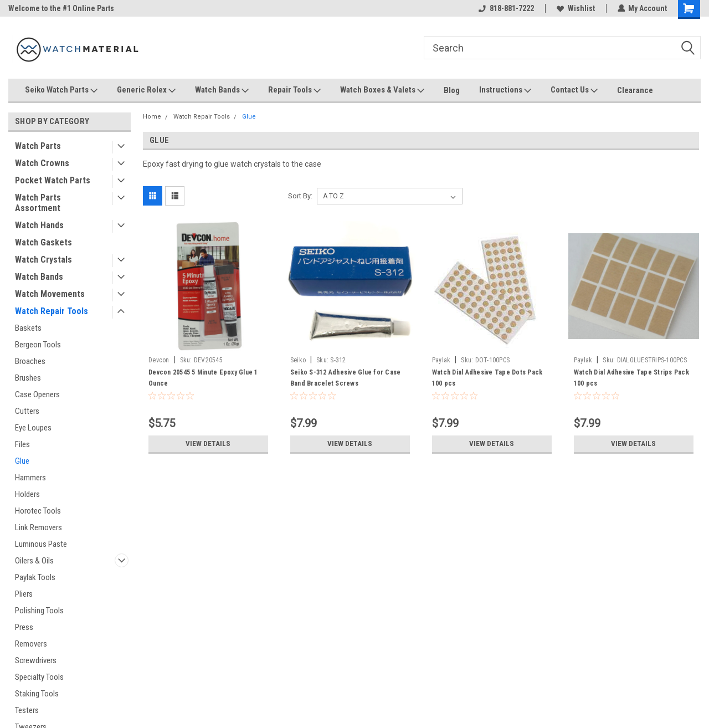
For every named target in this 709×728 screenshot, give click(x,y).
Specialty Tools (39, 677)
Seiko (298, 360)
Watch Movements (50, 294)
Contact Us (574, 90)
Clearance (635, 90)
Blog (452, 90)
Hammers (30, 478)
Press (24, 627)
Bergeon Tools (38, 345)
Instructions (505, 90)
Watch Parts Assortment (38, 203)
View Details (208, 444)
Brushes (28, 378)
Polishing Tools (39, 611)
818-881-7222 (506, 8)
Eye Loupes (33, 428)
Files (22, 444)
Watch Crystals (43, 260)
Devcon (159, 360)
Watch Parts (38, 146)
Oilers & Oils (34, 561)
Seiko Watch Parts (61, 90)
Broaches (30, 361)
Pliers (24, 594)
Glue (22, 461)
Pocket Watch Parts (53, 180)
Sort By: (300, 196)
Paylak (441, 360)
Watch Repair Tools (52, 311)
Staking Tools (37, 694)
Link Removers (38, 527)
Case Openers (37, 394)
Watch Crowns (42, 163)
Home (152, 117)
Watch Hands (39, 225)
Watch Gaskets (43, 242)
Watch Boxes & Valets (382, 90)
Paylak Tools (35, 577)
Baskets (28, 328)
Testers (27, 710)
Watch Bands (222, 90)
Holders (27, 494)
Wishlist (575, 8)
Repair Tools (294, 90)
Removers (31, 644)
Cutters (27, 411)
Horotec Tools (38, 511)
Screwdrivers (36, 660)
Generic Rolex (146, 90)
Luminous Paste (41, 544)
